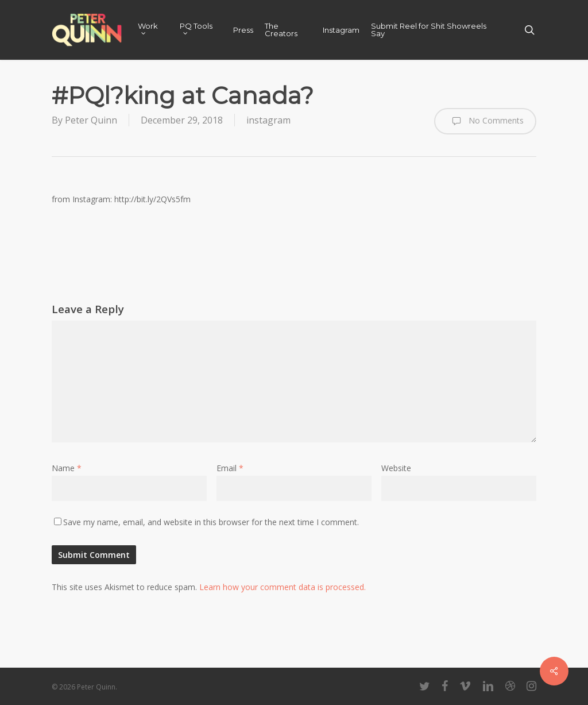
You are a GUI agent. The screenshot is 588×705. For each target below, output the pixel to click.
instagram (268, 120)
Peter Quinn (91, 120)
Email (230, 468)
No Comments (485, 121)
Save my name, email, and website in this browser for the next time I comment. (211, 522)
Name (67, 468)
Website (396, 468)
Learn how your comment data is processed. (283, 587)
